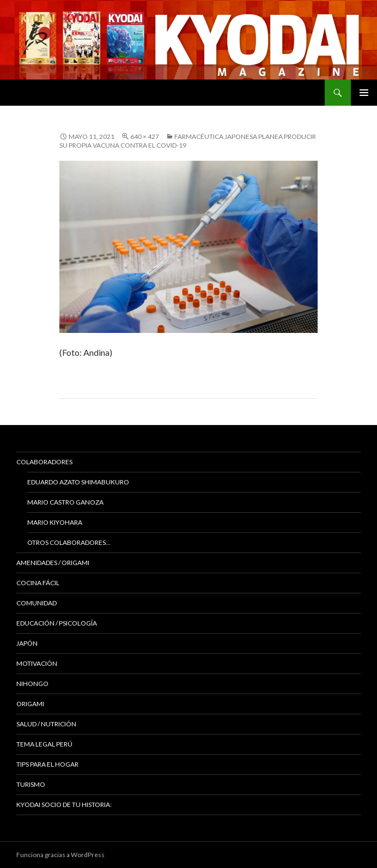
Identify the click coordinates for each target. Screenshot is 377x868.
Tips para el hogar (47, 764)
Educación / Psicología (57, 623)
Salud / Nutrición (46, 724)
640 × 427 (145, 136)
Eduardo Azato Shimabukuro (78, 482)
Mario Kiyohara (55, 522)
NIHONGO (32, 684)
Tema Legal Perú (44, 744)
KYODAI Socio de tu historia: (65, 805)
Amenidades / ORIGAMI (53, 563)
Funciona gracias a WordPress (60, 855)
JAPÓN (27, 643)
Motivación (37, 663)
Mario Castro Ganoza (65, 502)
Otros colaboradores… (69, 542)
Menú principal (364, 93)
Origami (30, 704)
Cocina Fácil (38, 583)
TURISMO (31, 784)
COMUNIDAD (37, 603)
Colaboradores (44, 462)
